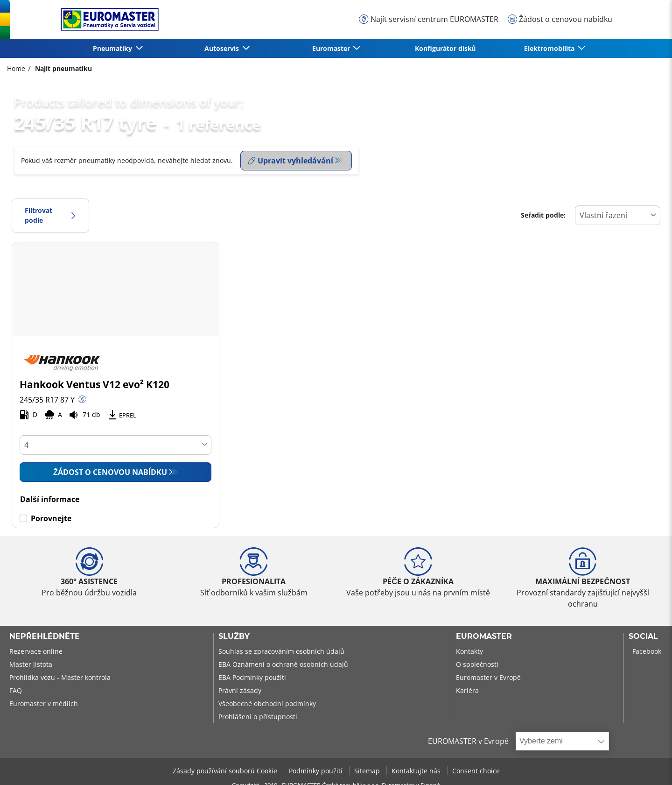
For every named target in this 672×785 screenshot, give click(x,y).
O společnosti (477, 664)
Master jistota (31, 664)
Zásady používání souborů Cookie (226, 771)
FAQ (16, 690)
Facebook (647, 651)
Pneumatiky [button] (113, 48)
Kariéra (467, 690)
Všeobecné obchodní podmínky (267, 704)
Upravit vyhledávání (291, 161)
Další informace (50, 499)
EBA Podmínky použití (252, 677)
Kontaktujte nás (417, 771)
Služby (234, 636)
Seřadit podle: (543, 215)
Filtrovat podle (50, 216)
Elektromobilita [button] (550, 48)
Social (643, 636)
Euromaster (484, 636)
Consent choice (476, 771)
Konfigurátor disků (445, 48)
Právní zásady (240, 690)
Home (16, 68)
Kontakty (469, 651)
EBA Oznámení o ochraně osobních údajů (283, 664)
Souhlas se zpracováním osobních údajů (281, 651)
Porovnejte (51, 518)
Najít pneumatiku (63, 68)
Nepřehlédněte (45, 636)
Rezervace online (36, 651)
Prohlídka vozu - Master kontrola (60, 677)
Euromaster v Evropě (488, 677)
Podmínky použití (317, 771)
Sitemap (368, 771)
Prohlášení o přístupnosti (258, 717)
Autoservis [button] (223, 48)
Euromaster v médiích (44, 704)
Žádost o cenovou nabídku (110, 472)
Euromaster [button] (332, 48)
